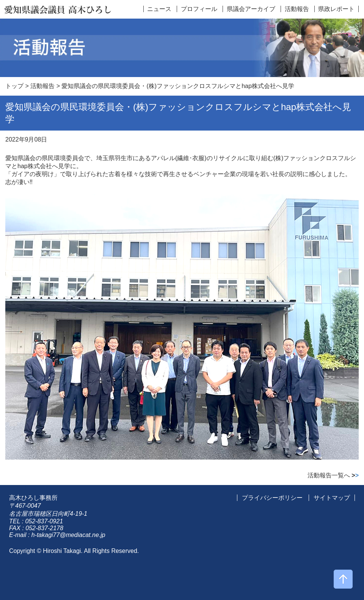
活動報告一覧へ (333, 475)
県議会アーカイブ (251, 9)
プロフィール (199, 9)
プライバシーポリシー (272, 498)
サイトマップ (332, 498)
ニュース (159, 9)
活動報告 (297, 9)
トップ (14, 86)
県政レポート (336, 9)
